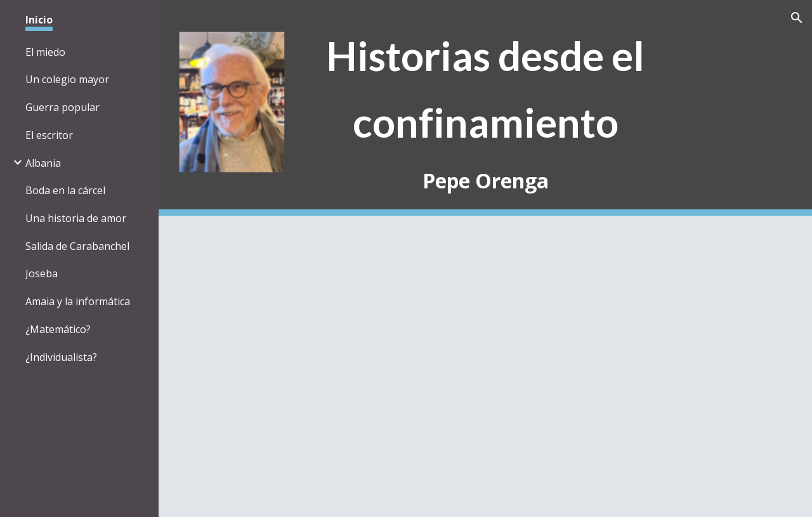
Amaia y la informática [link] (78, 301)
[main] (486, 108)
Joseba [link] (42, 273)
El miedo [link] (45, 52)
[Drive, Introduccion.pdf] (436, 366)
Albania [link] (43, 163)
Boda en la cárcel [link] (65, 190)
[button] (797, 18)
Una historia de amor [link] (76, 218)
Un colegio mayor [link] (67, 79)
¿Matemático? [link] (58, 329)
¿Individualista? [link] (61, 357)
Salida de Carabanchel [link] (77, 246)
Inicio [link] (39, 20)
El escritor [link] (49, 135)
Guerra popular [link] (62, 107)
